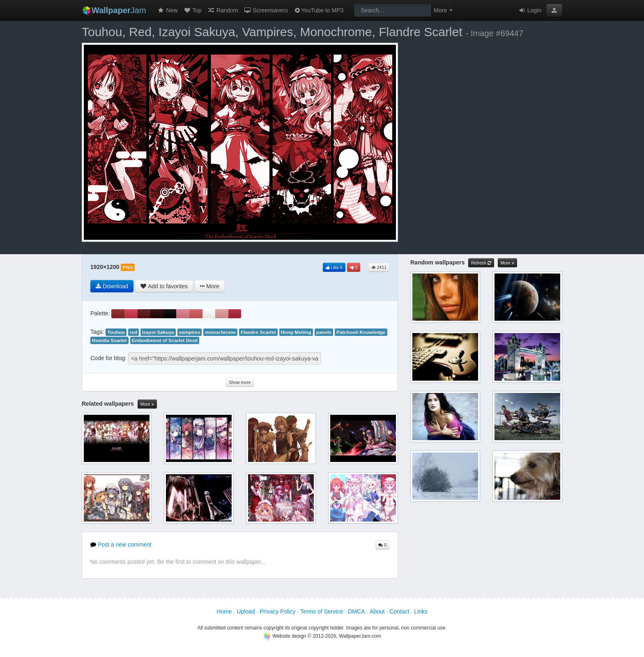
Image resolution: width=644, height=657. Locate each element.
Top (193, 10)
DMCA (356, 611)
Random (223, 10)
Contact (399, 611)
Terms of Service (322, 611)
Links (421, 611)
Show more (240, 382)
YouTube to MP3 (319, 10)
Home (224, 611)
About (377, 611)
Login (530, 10)
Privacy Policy (277, 611)
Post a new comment (121, 544)
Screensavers (266, 10)
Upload (246, 611)
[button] (554, 10)
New (168, 10)
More (147, 404)
